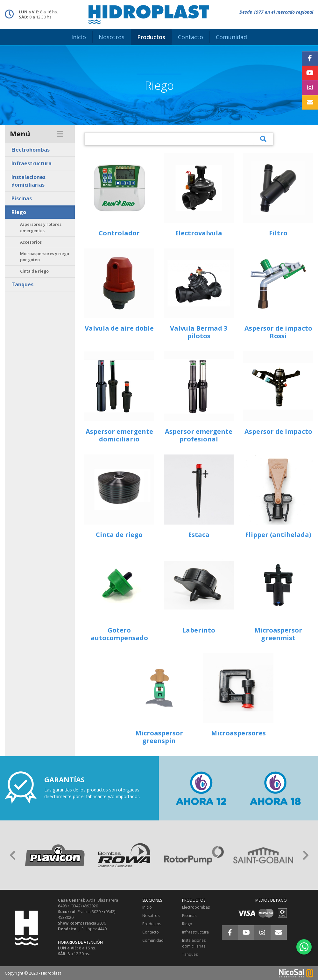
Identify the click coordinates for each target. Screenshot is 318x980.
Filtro (278, 233)
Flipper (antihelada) (278, 535)
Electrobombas (31, 150)
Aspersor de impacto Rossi (278, 332)
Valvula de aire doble (119, 328)
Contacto (151, 932)
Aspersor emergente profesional (199, 435)
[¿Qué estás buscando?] (169, 139)
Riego (19, 212)
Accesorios (31, 242)
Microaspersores (238, 733)
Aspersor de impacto (278, 431)
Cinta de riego (34, 271)
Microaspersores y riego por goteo (45, 257)
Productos (152, 924)
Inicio (147, 907)
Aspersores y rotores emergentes (41, 227)
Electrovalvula (199, 233)
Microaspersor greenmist (278, 634)
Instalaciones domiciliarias (28, 181)
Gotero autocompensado (119, 634)
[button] (12, 855)
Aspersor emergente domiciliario (119, 435)
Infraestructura (32, 163)
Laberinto (199, 630)
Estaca (199, 535)
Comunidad (153, 940)
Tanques (22, 284)
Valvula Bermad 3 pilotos (199, 332)
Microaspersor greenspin (159, 737)
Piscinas (22, 198)
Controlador (119, 233)
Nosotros (151, 916)
